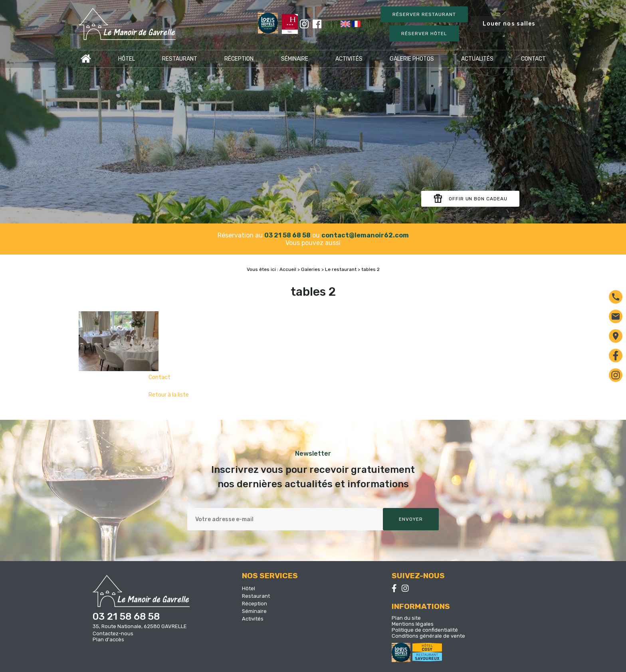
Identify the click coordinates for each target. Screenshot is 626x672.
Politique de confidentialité (425, 630)
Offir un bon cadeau (470, 199)
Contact (533, 59)
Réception (239, 59)
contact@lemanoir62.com (365, 235)
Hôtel (127, 59)
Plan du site (406, 618)
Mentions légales (413, 624)
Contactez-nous (113, 633)
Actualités (477, 59)
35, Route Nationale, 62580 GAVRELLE (140, 626)
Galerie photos (412, 59)
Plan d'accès (108, 639)
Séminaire (295, 59)
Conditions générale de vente (428, 636)
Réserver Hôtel (424, 34)
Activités (349, 59)
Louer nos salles (509, 24)
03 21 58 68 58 (287, 235)
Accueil (86, 59)
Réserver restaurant (424, 14)
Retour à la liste (169, 395)
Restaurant (180, 59)
